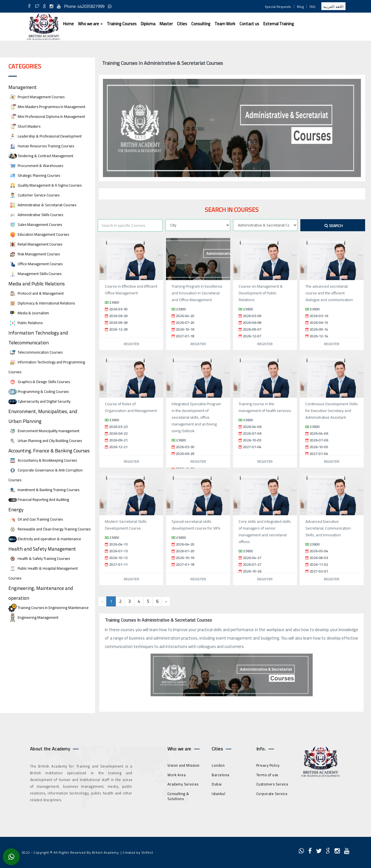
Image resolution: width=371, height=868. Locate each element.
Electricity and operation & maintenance (45, 539)
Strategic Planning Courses (34, 176)
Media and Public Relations (37, 284)
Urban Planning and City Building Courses (45, 441)
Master (166, 24)
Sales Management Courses (35, 225)
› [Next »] (166, 601)
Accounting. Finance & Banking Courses (49, 451)
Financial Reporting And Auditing (39, 500)
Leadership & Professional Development (45, 136)
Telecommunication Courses (35, 352)
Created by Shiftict (138, 852)
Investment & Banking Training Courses (44, 490)
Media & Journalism (29, 313)
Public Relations (26, 323)
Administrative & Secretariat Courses (42, 205)
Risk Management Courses (34, 254)
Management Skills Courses (35, 274)
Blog (300, 7)
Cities (182, 24)
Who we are (90, 24)
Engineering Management (33, 618)
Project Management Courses (36, 97)
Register (131, 344)
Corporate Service (272, 794)
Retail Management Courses (35, 244)
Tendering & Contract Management (41, 156)
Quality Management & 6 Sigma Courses (45, 185)
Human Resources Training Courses (41, 146)
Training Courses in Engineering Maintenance (49, 608)
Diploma (148, 24)
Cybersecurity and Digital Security (39, 401)
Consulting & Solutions (178, 796)
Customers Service (272, 784)
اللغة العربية (333, 7)
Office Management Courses (35, 264)
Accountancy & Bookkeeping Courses (43, 460)
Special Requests (278, 7)
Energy (16, 509)
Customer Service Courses (34, 195)
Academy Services (183, 784)
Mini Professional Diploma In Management (47, 117)
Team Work (225, 24)
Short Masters (24, 126)
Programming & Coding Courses (39, 392)
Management (23, 87)
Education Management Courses (39, 234)
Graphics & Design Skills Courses (39, 382)
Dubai (217, 784)
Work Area (177, 775)
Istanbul (218, 794)
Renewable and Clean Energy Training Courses (49, 529)
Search (334, 226)
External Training (279, 24)
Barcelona (221, 775)
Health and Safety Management (42, 549)
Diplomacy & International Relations (42, 303)
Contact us (249, 24)
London (218, 765)
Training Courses (122, 24)
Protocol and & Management (36, 293)
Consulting (201, 24)
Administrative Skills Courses (36, 215)
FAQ (313, 7)
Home (68, 24)
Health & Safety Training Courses (39, 559)
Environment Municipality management (44, 431)
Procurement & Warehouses (36, 166)
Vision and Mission (184, 765)
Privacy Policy (268, 765)
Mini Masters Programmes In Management (47, 107)
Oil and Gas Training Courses (36, 519)
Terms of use (267, 775)
